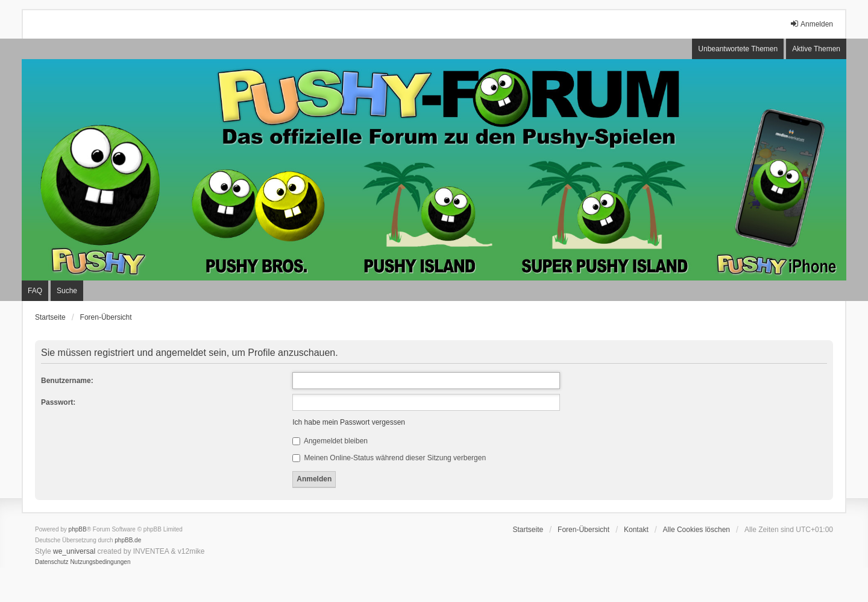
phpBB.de (128, 540)
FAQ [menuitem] (35, 291)
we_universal (74, 551)
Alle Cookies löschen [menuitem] (697, 530)
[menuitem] (52, 562)
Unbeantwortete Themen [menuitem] (738, 49)
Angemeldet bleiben (330, 441)
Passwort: (58, 402)
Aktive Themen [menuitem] (816, 49)
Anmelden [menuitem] (811, 24)
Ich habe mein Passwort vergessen (349, 422)
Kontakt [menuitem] (636, 530)
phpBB (78, 529)
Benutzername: (67, 381)
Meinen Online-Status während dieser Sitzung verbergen (389, 458)
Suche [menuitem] (67, 291)
